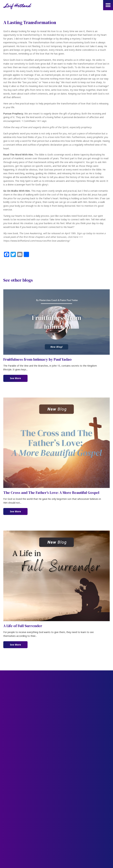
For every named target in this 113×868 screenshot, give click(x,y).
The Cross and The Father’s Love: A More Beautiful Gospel (51, 493)
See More (19, 378)
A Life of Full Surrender (23, 626)
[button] (108, 5)
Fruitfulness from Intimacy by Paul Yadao (37, 359)
